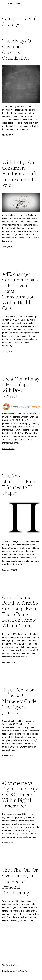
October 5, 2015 (8, 449)
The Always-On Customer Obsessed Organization (18, 49)
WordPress (25, 971)
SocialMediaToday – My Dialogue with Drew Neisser (21, 387)
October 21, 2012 (9, 756)
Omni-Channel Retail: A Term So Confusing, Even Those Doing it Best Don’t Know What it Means (20, 611)
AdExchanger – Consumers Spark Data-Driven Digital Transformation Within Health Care (20, 291)
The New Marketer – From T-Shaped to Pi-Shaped (19, 484)
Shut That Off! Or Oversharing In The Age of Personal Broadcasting (20, 881)
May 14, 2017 (7, 135)
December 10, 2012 (10, 663)
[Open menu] (38, 4)
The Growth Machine (11, 4)
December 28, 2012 (10, 570)
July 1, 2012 (7, 926)
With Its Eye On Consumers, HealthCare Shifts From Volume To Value (20, 174)
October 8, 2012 (8, 843)
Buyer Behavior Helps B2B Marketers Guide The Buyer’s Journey (19, 701)
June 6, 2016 (7, 247)
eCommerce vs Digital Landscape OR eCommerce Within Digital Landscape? (21, 794)
